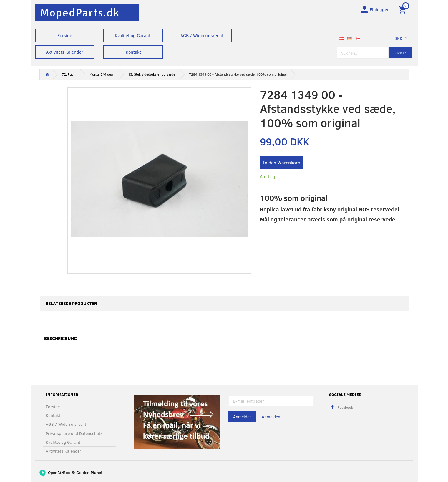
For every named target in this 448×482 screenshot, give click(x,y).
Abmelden (271, 417)
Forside (65, 35)
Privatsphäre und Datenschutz (74, 433)
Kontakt (133, 52)
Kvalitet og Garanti (133, 35)
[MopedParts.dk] (80, 13)
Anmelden (242, 417)
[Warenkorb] (403, 10)
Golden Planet (89, 472)
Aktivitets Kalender (65, 52)
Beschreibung (60, 339)
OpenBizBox (59, 472)
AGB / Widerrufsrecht (202, 35)
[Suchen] (400, 54)
